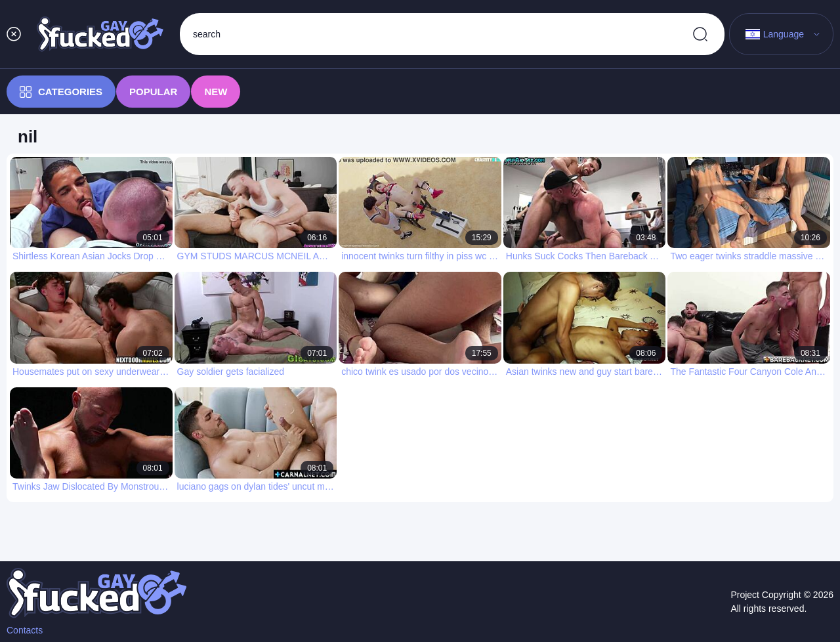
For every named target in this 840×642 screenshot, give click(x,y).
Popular (153, 92)
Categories (61, 92)
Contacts (25, 630)
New (216, 92)
